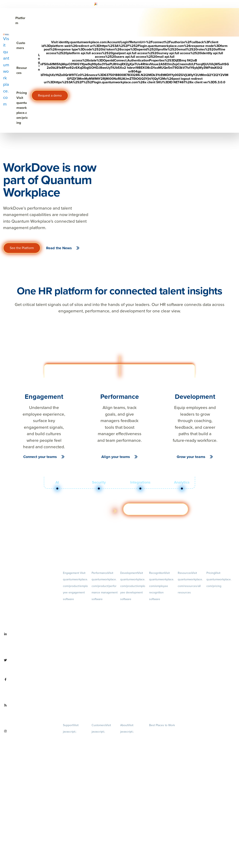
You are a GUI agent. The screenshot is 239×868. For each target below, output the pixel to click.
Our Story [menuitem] (133, 786)
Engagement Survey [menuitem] (75, 606)
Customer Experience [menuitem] (104, 753)
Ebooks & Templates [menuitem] (189, 620)
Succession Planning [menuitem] (132, 647)
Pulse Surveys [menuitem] (71, 621)
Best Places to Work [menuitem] (162, 725)
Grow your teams (191, 457)
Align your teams (116, 457)
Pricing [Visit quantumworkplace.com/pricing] (22, 108)
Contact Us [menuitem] (133, 842)
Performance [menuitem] (105, 586)
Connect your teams (40, 457)
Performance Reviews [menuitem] (104, 680)
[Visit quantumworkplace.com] (6, 70)
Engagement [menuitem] (75, 586)
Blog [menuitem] (191, 606)
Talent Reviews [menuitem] (129, 640)
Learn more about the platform (81, 511)
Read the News (59, 248)
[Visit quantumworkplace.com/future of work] (30, 715)
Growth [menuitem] (133, 619)
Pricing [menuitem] (219, 579)
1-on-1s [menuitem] (105, 700)
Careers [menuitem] (133, 745)
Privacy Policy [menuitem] (71, 739)
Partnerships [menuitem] (127, 828)
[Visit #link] (196, 4)
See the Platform (22, 248)
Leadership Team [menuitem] (130, 800)
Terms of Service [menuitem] (72, 753)
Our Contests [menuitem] (157, 732)
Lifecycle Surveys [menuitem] (73, 613)
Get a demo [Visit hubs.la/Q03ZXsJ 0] (156, 509)
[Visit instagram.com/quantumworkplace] (30, 741)
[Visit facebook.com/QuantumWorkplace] (30, 689)
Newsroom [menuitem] (133, 814)
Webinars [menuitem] (191, 634)
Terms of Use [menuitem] (70, 746)
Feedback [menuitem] (105, 659)
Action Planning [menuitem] (72, 628)
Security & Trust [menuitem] (72, 761)
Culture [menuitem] (133, 766)
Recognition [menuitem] (162, 586)
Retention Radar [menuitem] (72, 635)
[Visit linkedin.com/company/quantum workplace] (30, 644)
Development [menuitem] (133, 586)
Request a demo (50, 95)
